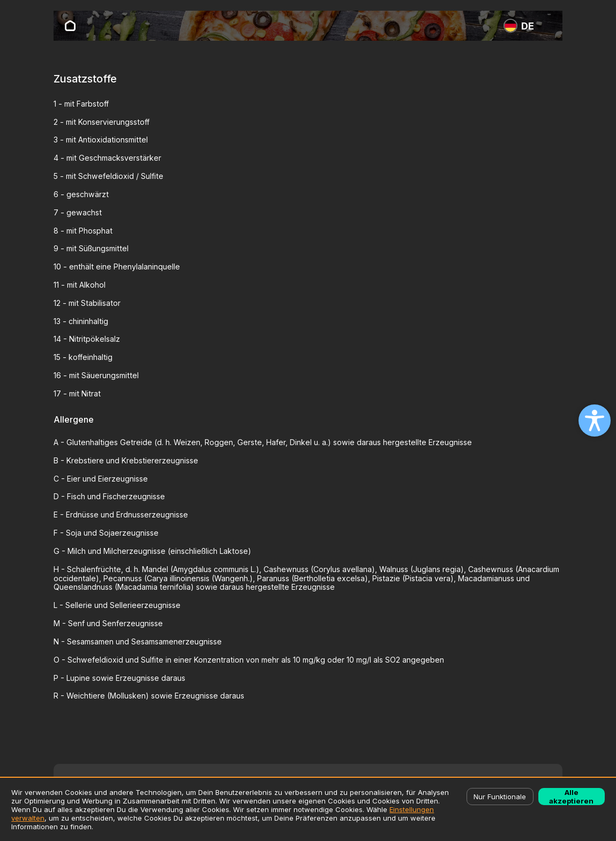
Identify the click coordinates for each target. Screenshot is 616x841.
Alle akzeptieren (571, 797)
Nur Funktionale (500, 797)
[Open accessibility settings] (595, 420)
